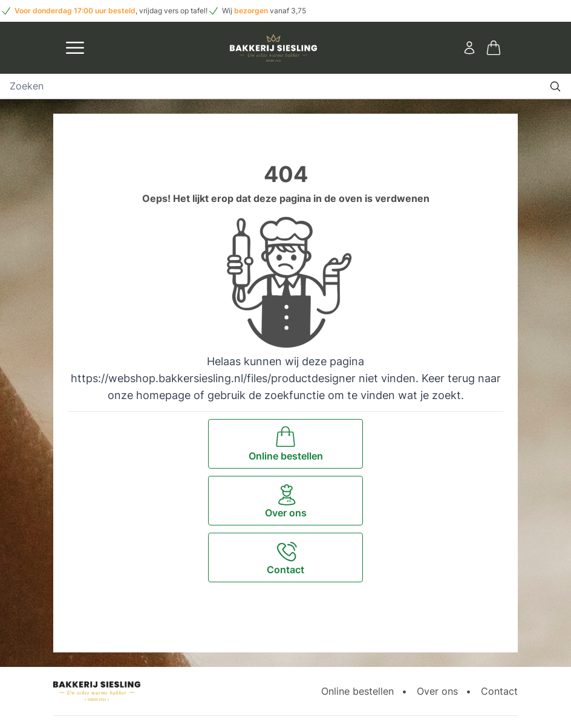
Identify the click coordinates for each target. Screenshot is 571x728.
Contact (499, 691)
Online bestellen (357, 691)
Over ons (437, 691)
